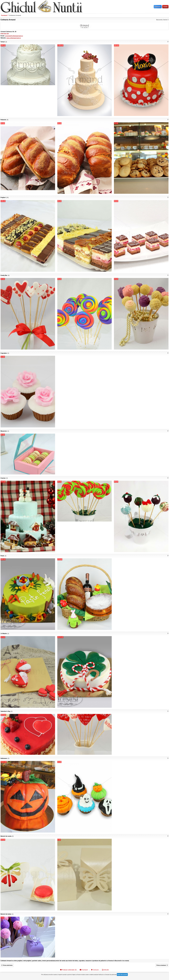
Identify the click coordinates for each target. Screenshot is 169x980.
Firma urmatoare (161, 965)
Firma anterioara (8, 965)
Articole (105, 970)
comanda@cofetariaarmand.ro (14, 36)
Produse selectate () (68, 970)
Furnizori (4, 15)
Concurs (95, 970)
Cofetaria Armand (15, 15)
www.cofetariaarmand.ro (14, 38)
